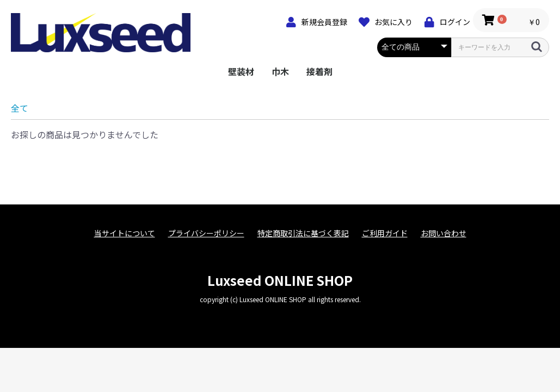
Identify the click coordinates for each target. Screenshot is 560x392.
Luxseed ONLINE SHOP (280, 280)
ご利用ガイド (385, 233)
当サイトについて (125, 233)
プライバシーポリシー (206, 233)
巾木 (280, 71)
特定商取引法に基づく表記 (303, 233)
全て (20, 108)
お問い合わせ (444, 233)
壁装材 (241, 71)
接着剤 (319, 71)
